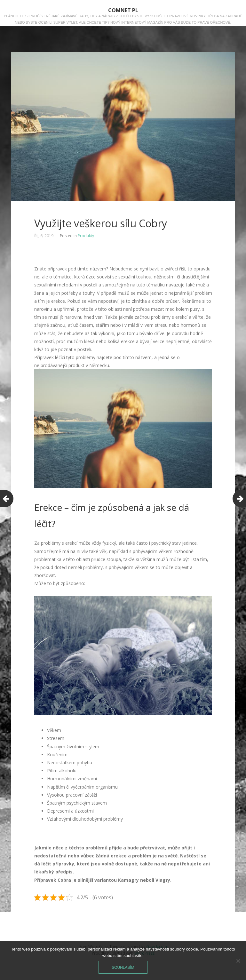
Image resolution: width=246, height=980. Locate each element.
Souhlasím (123, 968)
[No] (238, 961)
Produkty (86, 236)
